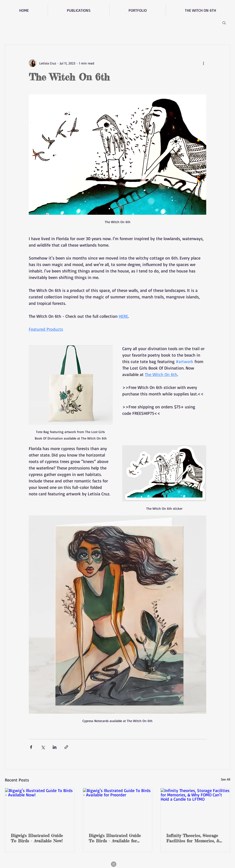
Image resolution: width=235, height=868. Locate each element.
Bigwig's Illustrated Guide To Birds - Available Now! (37, 838)
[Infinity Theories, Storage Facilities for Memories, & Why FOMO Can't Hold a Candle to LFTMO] (195, 808)
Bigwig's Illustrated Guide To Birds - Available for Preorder (115, 838)
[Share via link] (66, 747)
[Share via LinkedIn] (55, 747)
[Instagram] (114, 864)
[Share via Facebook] (31, 747)
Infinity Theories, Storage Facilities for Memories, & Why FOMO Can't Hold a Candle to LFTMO (193, 838)
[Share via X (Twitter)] (43, 747)
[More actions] (203, 63)
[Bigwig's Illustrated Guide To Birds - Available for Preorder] (118, 808)
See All (226, 779)
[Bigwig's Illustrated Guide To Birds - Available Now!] (40, 808)
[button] (224, 23)
